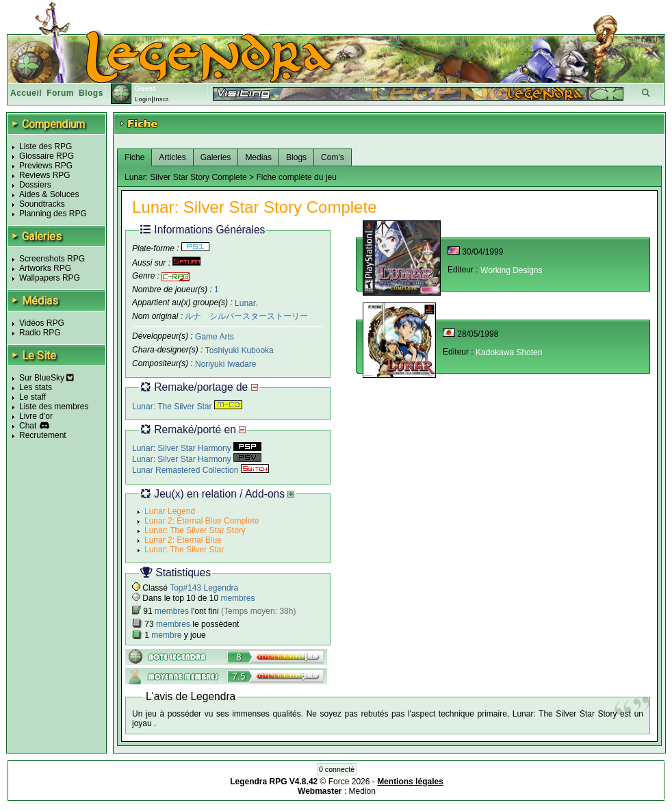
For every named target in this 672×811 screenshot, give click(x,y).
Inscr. (162, 99)
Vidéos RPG (42, 323)
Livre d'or (36, 416)
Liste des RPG (46, 146)
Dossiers (35, 185)
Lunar (245, 302)
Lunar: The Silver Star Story (195, 530)
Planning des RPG (53, 214)
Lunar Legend (170, 511)
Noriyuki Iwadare (225, 364)
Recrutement (43, 435)
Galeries (216, 157)
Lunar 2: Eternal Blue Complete (202, 521)
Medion (362, 791)
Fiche (134, 157)
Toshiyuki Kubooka (240, 350)
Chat (28, 426)
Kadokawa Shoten (509, 352)
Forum (60, 93)
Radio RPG (40, 333)
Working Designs (511, 270)
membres (237, 598)
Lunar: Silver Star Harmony (197, 448)
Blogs (91, 93)
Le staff (33, 397)
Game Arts (215, 337)
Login (143, 99)
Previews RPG (46, 166)
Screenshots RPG (52, 259)
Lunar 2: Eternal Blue (183, 540)
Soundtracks (42, 204)
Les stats (36, 387)
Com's (333, 157)
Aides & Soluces (49, 194)
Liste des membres (54, 407)
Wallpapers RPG (50, 278)
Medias (258, 157)
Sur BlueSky (47, 378)
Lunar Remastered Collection (201, 470)
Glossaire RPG (47, 156)
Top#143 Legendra (204, 588)
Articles (172, 157)
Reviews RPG (45, 175)
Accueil (26, 93)
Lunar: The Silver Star (187, 407)
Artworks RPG (45, 268)
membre (166, 635)
